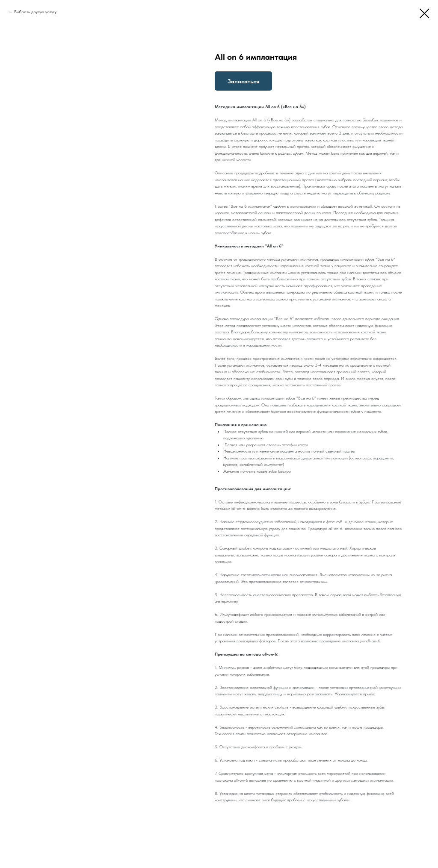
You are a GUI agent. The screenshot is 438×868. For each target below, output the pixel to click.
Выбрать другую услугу (35, 12)
